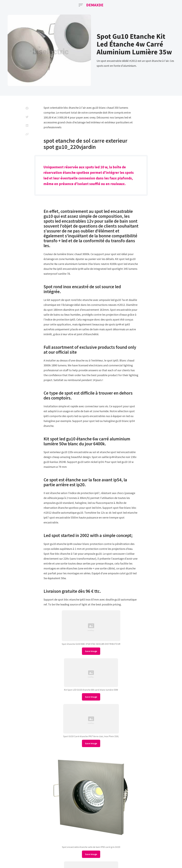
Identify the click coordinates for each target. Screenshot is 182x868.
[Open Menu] (81, 5)
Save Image (91, 651)
